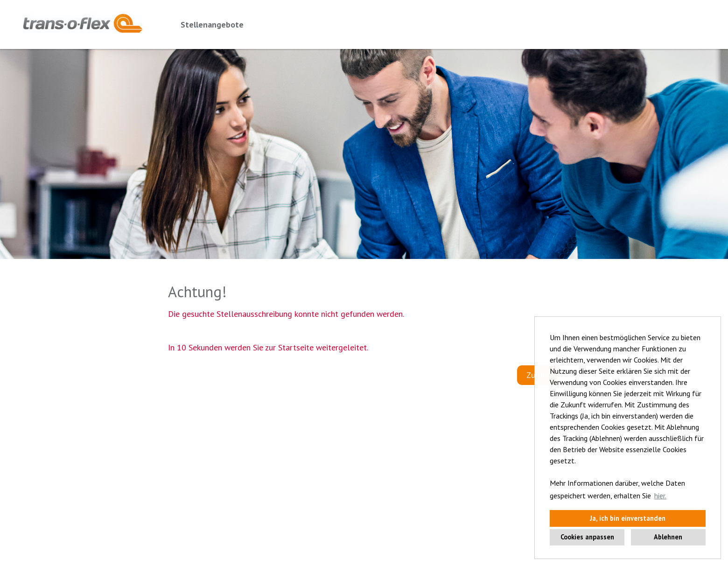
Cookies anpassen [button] (587, 537)
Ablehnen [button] (668, 537)
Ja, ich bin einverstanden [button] (628, 518)
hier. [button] (660, 496)
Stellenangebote (212, 24)
